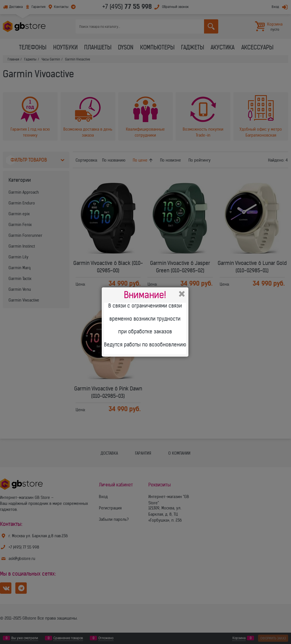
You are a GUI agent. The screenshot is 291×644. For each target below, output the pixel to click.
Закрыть (182, 294)
